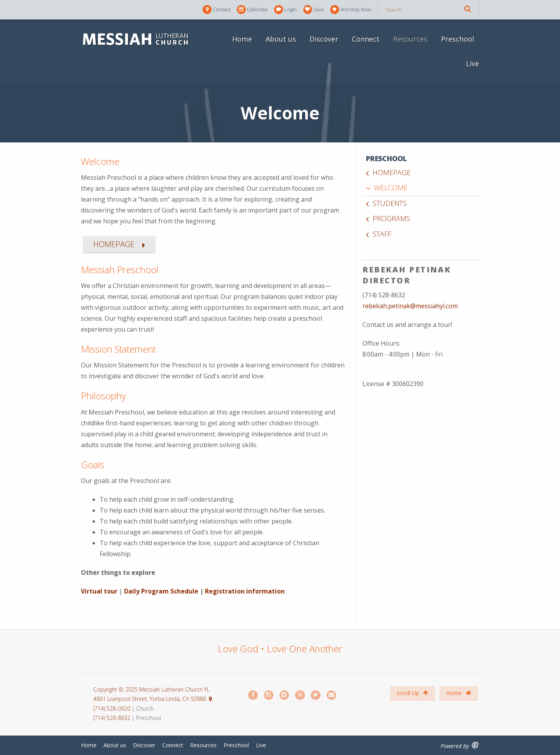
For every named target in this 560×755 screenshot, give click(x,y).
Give (314, 10)
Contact (217, 10)
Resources (410, 39)
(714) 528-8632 (112, 718)
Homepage (392, 172)
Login (285, 10)
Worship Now (351, 10)
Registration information (245, 591)
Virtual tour (100, 591)
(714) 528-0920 (113, 708)
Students (390, 203)
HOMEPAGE (114, 244)
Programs (391, 218)
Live (472, 63)
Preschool (458, 39)
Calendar (252, 10)
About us (281, 39)
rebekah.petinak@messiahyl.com (410, 306)
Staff (382, 234)
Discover (324, 39)
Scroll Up (412, 693)
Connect (366, 39)
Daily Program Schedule (161, 591)
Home (242, 39)
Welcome (391, 188)
